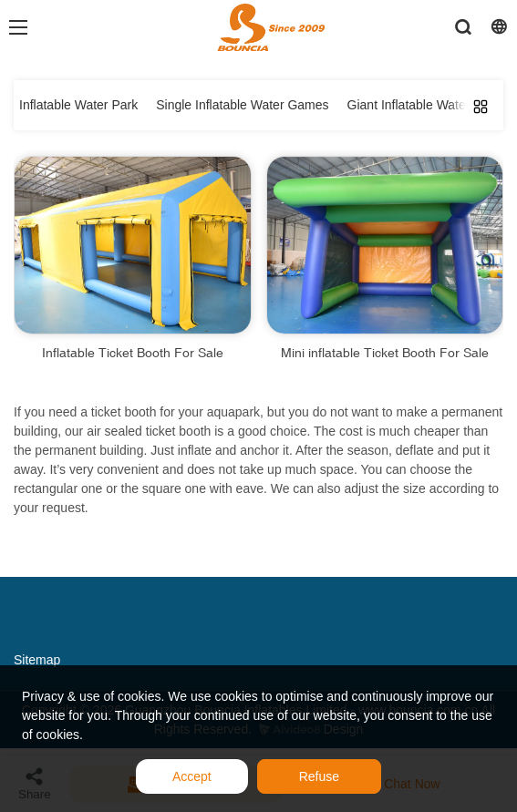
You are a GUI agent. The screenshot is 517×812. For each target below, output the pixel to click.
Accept (192, 776)
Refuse (319, 776)
